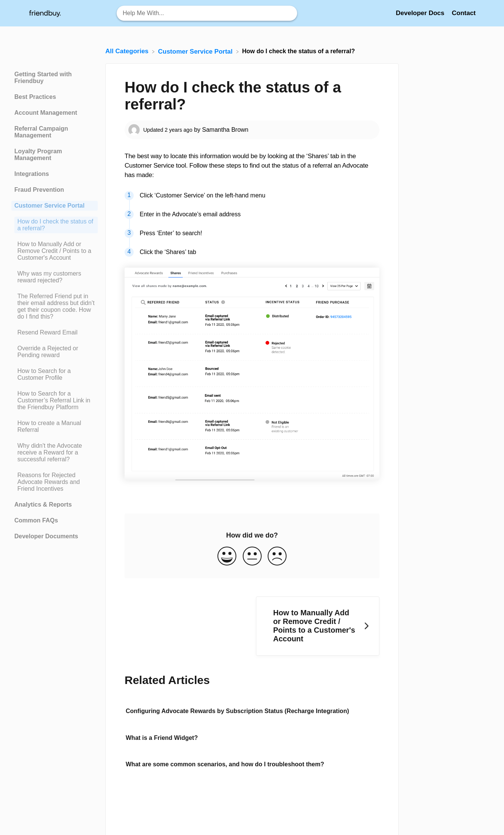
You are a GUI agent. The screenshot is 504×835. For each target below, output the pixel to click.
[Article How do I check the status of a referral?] (55, 225)
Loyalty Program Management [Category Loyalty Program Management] (38, 155)
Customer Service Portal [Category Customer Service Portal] (49, 206)
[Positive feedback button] (227, 557)
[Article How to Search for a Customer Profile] (55, 374)
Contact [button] (464, 13)
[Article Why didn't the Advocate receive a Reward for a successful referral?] (55, 453)
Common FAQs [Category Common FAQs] (36, 520)
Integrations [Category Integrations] (32, 174)
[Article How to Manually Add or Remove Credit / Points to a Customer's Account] (55, 251)
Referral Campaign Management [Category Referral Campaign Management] (41, 132)
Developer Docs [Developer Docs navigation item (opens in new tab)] (421, 13)
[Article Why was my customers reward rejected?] (55, 277)
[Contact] (464, 13)
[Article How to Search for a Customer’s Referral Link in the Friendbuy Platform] (55, 401)
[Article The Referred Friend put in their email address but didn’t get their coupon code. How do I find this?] (55, 307)
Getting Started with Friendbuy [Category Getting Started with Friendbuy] (43, 78)
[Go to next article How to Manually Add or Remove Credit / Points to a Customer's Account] (318, 626)
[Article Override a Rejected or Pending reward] (55, 352)
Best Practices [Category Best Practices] (35, 97)
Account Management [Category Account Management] (46, 113)
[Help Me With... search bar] (207, 13)
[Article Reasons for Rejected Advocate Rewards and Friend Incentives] (55, 482)
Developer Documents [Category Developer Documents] (46, 536)
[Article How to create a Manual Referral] (55, 427)
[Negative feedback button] (277, 557)
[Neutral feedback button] (252, 557)
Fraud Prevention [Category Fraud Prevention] (39, 190)
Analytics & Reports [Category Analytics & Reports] (43, 505)
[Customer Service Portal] (196, 51)
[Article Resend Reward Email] (55, 333)
